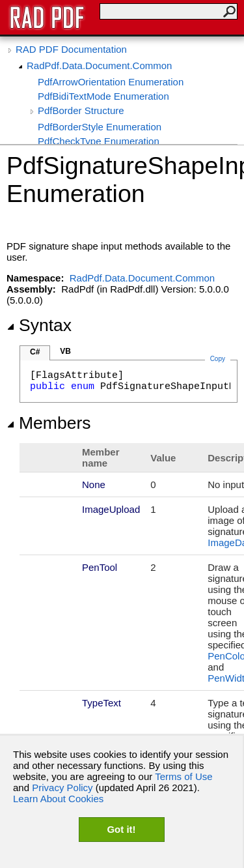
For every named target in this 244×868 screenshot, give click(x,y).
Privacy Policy (62, 788)
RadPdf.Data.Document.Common (99, 65)
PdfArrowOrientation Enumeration (111, 82)
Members (49, 423)
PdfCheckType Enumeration (99, 141)
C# (35, 352)
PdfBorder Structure (81, 110)
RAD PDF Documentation (71, 49)
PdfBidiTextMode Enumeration (103, 96)
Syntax (39, 325)
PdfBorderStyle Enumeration (100, 127)
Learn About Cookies (58, 799)
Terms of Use (183, 776)
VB (65, 351)
